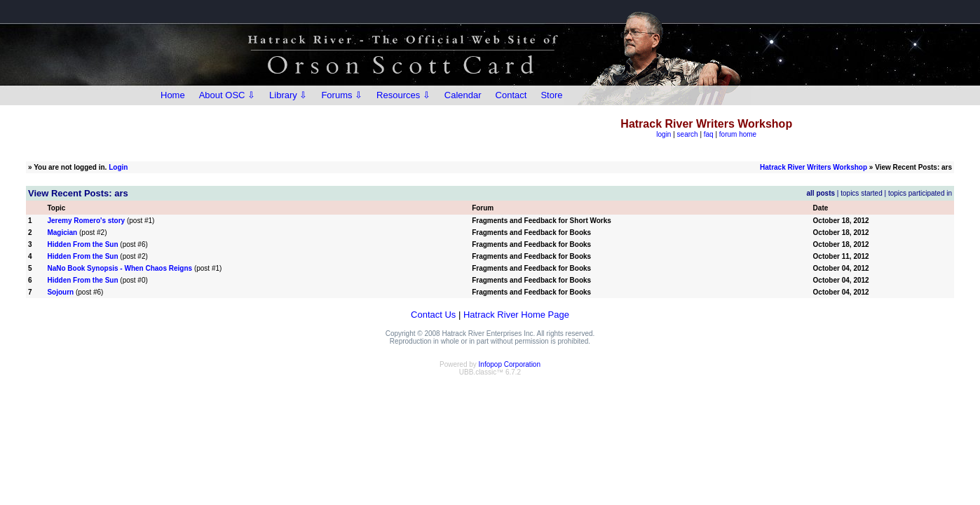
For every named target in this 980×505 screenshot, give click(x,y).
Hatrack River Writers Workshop (814, 167)
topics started (861, 193)
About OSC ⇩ (227, 95)
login (663, 134)
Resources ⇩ (403, 95)
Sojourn (60, 292)
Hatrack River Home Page (516, 315)
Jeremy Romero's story (86, 221)
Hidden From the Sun (82, 244)
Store (551, 95)
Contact (511, 95)
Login (118, 167)
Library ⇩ (288, 95)
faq (709, 134)
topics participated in (920, 193)
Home (173, 95)
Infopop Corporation (510, 364)
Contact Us (433, 315)
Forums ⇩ (342, 95)
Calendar (463, 95)
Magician (62, 233)
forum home (738, 134)
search (688, 134)
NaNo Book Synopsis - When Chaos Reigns (120, 268)
